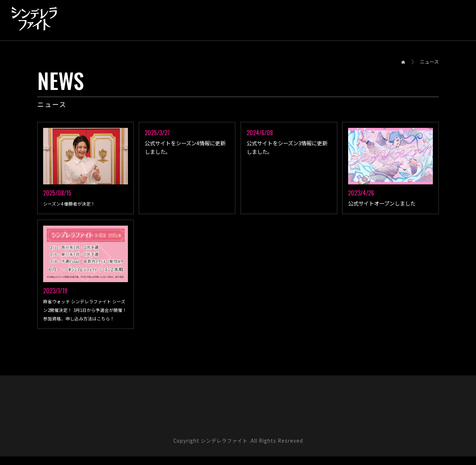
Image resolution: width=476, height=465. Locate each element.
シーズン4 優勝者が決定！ (74, 204)
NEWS (82, 19)
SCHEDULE (199, 19)
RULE (319, 19)
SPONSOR (388, 19)
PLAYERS (281, 19)
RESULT (160, 19)
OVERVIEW (120, 19)
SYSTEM (242, 19)
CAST (352, 19)
